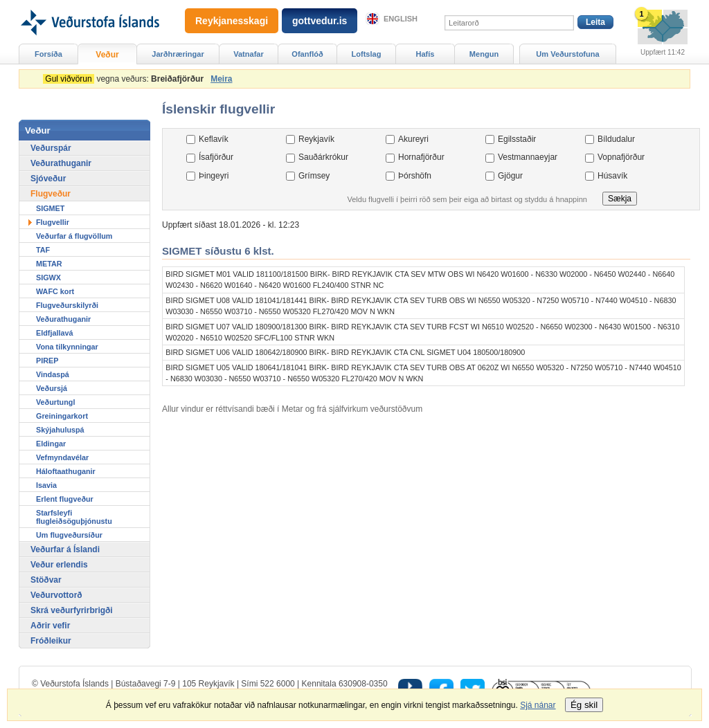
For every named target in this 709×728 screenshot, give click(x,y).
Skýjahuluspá (60, 430)
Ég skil (584, 705)
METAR (49, 264)
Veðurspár (51, 148)
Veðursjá (52, 388)
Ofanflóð (307, 54)
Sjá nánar (538, 705)
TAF (43, 250)
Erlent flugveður (65, 499)
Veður (107, 55)
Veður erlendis (59, 565)
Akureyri (413, 139)
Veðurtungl (55, 402)
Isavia (46, 485)
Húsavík (612, 176)
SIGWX (48, 277)
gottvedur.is (320, 21)
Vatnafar (249, 54)
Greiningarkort (62, 416)
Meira (221, 79)
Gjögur (510, 176)
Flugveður (51, 194)
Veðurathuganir (61, 163)
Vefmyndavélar (62, 457)
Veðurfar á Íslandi (65, 549)
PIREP (47, 361)
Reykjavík (316, 139)
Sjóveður (48, 179)
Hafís (425, 54)
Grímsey (314, 176)
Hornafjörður (421, 157)
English (401, 19)
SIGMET (50, 208)
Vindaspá (53, 374)
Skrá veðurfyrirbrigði (72, 610)
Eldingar (51, 444)
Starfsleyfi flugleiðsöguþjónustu (74, 517)
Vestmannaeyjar (528, 157)
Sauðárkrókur (323, 157)
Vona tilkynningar (67, 347)
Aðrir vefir (50, 626)
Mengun (484, 54)
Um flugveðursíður (69, 535)
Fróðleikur (51, 641)
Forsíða (48, 54)
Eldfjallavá (54, 333)
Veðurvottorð (56, 595)
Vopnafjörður (621, 157)
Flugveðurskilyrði (67, 305)
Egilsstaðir (517, 139)
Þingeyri (214, 176)
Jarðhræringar (178, 54)
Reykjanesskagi (232, 21)
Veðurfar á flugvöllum (74, 236)
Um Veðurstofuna (567, 54)
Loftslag (367, 54)
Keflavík (214, 139)
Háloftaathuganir (66, 471)
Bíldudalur (616, 139)
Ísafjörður (216, 157)
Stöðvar (46, 580)
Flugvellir (53, 222)
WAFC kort (55, 291)
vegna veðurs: (126, 79)
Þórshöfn (415, 176)
